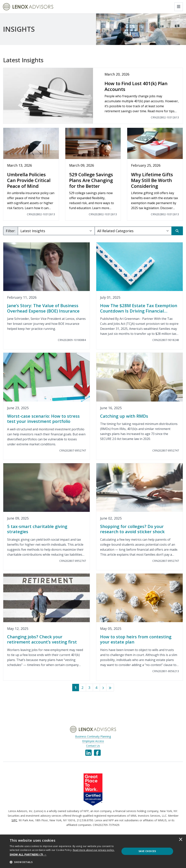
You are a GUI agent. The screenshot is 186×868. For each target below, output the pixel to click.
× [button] (181, 840)
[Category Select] (133, 231)
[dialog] (93, 851)
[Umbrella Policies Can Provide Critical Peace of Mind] (31, 174)
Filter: (11, 231)
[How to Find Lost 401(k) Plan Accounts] (93, 96)
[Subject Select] (56, 231)
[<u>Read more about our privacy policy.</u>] (94, 850)
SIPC (14, 820)
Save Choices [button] (147, 851)
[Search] (177, 231)
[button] (63, 855)
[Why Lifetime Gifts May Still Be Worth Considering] (155, 174)
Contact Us (93, 746)
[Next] (103, 688)
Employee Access (93, 741)
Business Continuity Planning (93, 736)
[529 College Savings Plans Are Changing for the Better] (93, 174)
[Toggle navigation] (179, 7)
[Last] (110, 688)
